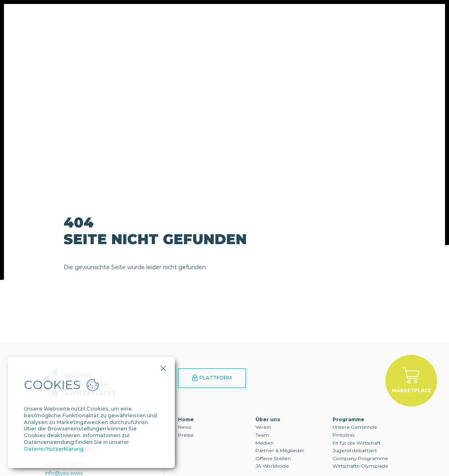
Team (262, 435)
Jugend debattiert (355, 450)
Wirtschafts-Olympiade (360, 466)
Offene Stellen (273, 458)
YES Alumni (306, 30)
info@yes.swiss (64, 473)
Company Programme (360, 458)
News (185, 427)
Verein (263, 427)
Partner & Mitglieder (280, 450)
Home (186, 419)
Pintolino (344, 435)
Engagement (246, 30)
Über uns (129, 30)
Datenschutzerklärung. (54, 449)
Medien (265, 443)
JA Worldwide (272, 466)
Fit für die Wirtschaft (357, 443)
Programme (185, 30)
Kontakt (359, 30)
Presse (186, 435)
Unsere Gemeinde (355, 427)
